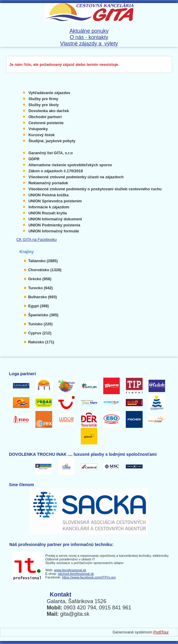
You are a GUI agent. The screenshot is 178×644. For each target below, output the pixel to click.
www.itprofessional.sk (70, 570)
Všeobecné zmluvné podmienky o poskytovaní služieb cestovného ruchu (95, 189)
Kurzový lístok (42, 135)
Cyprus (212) (40, 333)
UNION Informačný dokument (55, 219)
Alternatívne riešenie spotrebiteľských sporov (70, 165)
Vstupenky (38, 129)
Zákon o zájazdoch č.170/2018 (56, 171)
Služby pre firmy (44, 99)
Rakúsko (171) (41, 342)
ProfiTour (161, 632)
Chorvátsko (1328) (45, 270)
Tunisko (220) (41, 324)
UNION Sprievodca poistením (55, 201)
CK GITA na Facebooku (37, 239)
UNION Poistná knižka (49, 195)
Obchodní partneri (45, 117)
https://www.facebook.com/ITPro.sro (89, 577)
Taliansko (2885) (43, 261)
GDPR (34, 159)
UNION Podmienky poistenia (54, 225)
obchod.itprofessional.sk (76, 574)
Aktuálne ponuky (89, 31)
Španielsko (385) (43, 315)
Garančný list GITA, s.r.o (51, 153)
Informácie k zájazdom (49, 207)
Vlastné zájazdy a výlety (89, 44)
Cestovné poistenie (46, 123)
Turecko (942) (41, 288)
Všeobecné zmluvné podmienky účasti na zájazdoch (76, 177)
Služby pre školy (44, 105)
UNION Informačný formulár (54, 231)
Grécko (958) (40, 279)
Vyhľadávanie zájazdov (50, 93)
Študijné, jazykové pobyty (52, 141)
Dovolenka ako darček (49, 111)
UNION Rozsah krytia (48, 213)
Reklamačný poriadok (48, 183)
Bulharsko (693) (43, 297)
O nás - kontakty (89, 37)
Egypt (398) (39, 306)
